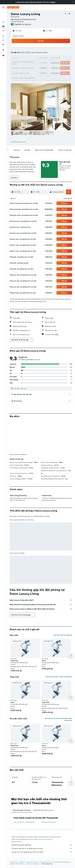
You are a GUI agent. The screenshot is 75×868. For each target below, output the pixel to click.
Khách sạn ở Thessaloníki (49, 822)
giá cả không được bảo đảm (45, 839)
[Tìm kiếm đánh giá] (42, 388)
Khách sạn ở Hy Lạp (45, 862)
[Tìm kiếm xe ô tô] (3, 22)
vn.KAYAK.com (13, 862)
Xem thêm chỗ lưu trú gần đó (63, 635)
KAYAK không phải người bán (42, 845)
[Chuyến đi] (3, 41)
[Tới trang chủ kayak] (13, 7)
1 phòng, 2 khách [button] (18, 36)
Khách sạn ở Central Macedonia (61, 862)
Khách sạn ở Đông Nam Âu (17, 864)
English (53, 2)
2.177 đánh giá (26, 24)
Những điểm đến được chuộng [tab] (43, 810)
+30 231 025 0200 (17, 22)
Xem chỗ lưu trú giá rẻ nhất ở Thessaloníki (59, 677)
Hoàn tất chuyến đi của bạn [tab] (22, 810)
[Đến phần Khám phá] (3, 27)
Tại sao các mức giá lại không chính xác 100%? (42, 852)
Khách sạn (22, 862)
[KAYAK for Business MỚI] (3, 35)
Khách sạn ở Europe (33, 862)
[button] (73, 2)
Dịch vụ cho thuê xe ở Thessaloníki (24, 822)
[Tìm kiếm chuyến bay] (3, 13)
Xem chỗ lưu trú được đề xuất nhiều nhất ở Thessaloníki (58, 719)
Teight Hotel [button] (14, 661)
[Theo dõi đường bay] (3, 31)
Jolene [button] (44, 661)
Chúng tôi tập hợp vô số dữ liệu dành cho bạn (42, 848)
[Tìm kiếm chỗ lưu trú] (3, 17)
